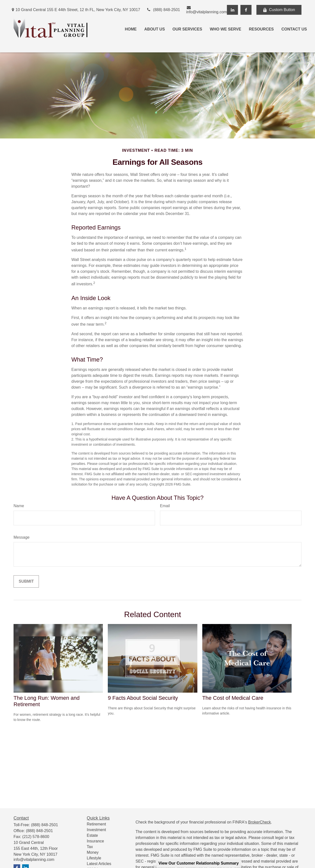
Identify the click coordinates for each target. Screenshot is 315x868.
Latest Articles (99, 864)
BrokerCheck (259, 822)
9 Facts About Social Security (143, 698)
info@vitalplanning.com (207, 10)
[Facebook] (246, 10)
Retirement (96, 824)
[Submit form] (26, 581)
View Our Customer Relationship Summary (199, 863)
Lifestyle (94, 858)
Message (22, 537)
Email (165, 506)
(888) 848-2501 (163, 10)
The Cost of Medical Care (233, 698)
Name (19, 506)
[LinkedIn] (232, 10)
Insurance (95, 841)
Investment (96, 830)
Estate (92, 835)
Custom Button (279, 10)
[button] (131, 29)
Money (93, 852)
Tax (90, 847)
